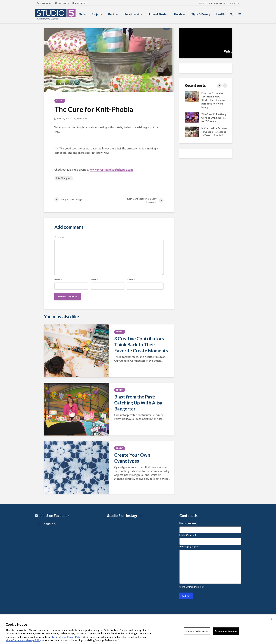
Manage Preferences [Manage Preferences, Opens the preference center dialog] (197, 631)
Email (94, 280)
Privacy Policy (74, 637)
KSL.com (235, 3)
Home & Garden (158, 14)
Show (82, 14)
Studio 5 (50, 524)
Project (60, 101)
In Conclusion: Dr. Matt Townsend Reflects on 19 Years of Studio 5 (214, 132)
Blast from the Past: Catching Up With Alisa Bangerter (138, 403)
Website (131, 280)
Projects (97, 14)
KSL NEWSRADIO (218, 3)
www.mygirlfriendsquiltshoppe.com (112, 170)
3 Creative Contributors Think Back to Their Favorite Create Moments (141, 345)
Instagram (44, 3)
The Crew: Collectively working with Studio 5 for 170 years (214, 118)
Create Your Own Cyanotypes (132, 458)
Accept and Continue (226, 631)
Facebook (62, 3)
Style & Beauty (201, 14)
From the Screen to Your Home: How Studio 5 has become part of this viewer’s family (213, 100)
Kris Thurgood (64, 178)
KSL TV (202, 3)
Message (190, 547)
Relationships (133, 14)
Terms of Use (59, 637)
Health (220, 14)
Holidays (180, 14)
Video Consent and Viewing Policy (23, 640)
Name (58, 280)
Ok (272, 619)
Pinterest (80, 3)
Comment (59, 237)
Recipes (113, 14)
